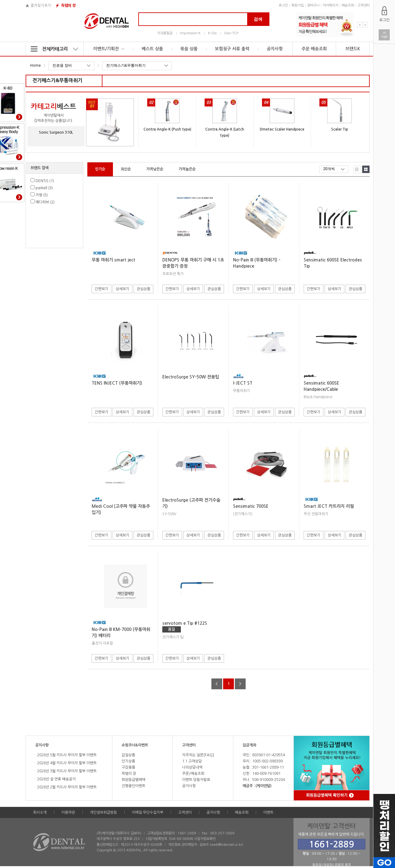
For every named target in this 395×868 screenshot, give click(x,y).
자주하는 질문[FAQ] (198, 755)
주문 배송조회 (314, 49)
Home (35, 65)
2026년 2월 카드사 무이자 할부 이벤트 (66, 787)
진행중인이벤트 (133, 786)
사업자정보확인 (205, 839)
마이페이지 (331, 5)
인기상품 (128, 761)
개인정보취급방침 (103, 812)
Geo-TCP (231, 33)
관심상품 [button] (143, 289)
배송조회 (348, 5)
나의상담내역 (192, 767)
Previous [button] (360, 25)
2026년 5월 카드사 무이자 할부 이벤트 (66, 755)
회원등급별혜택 (133, 780)
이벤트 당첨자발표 (196, 780)
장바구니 (313, 5)
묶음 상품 (189, 49)
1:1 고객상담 (192, 761)
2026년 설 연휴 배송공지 (56, 779)
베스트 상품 (152, 49)
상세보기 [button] (123, 289)
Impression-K (190, 33)
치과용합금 (165, 33)
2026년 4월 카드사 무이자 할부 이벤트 (66, 763)
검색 (258, 19)
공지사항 (275, 49)
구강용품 (128, 767)
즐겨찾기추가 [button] (41, 6)
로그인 (283, 5)
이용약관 (68, 812)
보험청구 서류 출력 (232, 49)
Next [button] (365, 25)
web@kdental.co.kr (227, 845)
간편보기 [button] (102, 289)
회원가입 (297, 5)
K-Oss (212, 33)
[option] (325, 25)
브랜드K (353, 49)
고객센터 (364, 5)
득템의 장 (68, 6)
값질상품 (128, 755)
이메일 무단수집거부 (148, 812)
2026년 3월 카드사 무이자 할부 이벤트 (66, 771)
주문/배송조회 (193, 774)
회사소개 (40, 812)
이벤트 (268, 812)
